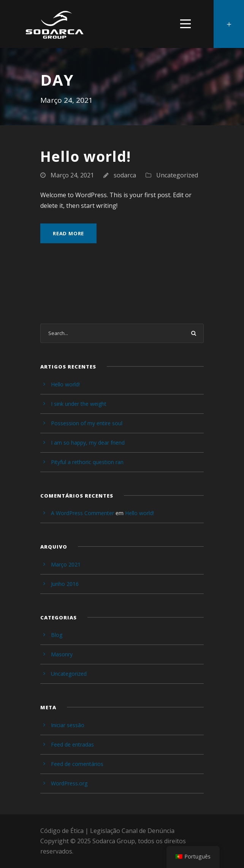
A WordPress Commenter (82, 513)
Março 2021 (66, 564)
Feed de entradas (72, 744)
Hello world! (86, 156)
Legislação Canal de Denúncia (132, 831)
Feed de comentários (77, 764)
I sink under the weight (79, 404)
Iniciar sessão (68, 725)
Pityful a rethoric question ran (87, 462)
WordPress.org (69, 783)
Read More (68, 233)
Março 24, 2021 (72, 175)
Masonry (62, 654)
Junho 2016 (65, 584)
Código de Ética (62, 831)
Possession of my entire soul (87, 423)
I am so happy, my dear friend (88, 443)
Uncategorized (177, 175)
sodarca (125, 175)
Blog (57, 635)
